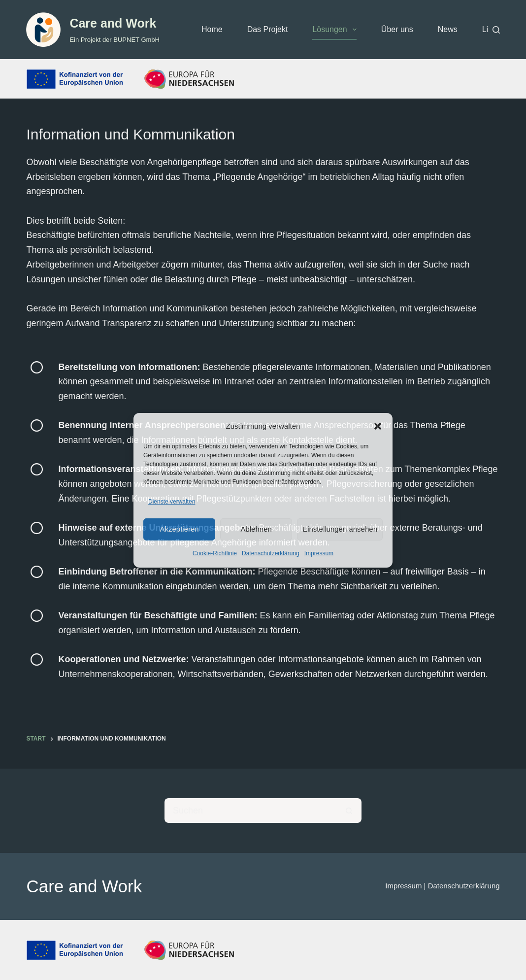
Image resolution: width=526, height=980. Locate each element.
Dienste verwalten (172, 502)
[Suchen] (496, 30)
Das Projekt (268, 29)
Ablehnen (256, 529)
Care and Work (113, 23)
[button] (378, 426)
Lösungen (336, 30)
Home (212, 29)
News (448, 29)
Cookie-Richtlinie (215, 553)
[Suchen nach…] (251, 811)
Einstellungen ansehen (340, 529)
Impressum (319, 553)
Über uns (397, 29)
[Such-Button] (349, 811)
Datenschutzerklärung (271, 553)
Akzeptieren (179, 529)
